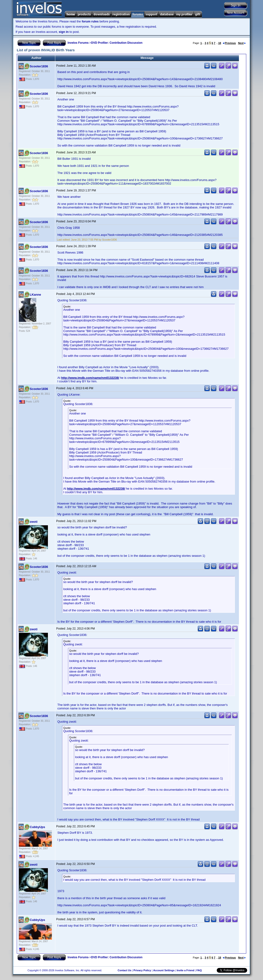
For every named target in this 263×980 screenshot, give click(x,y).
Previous (229, 43)
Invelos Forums (78, 43)
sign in (64, 32)
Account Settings (164, 970)
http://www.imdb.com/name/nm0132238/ (90, 378)
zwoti (34, 522)
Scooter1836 (39, 66)
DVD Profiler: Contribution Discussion (117, 43)
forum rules (90, 21)
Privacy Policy (142, 970)
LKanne (35, 295)
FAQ (199, 970)
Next (242, 43)
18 (220, 43)
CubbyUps (37, 827)
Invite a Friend (185, 970)
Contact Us (124, 970)
